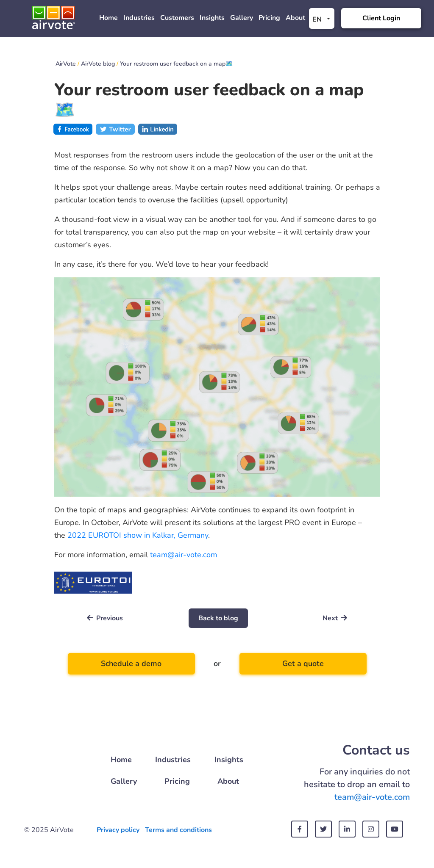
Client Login (381, 18)
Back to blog (218, 618)
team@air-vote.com (184, 555)
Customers (177, 18)
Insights (212, 18)
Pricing (269, 18)
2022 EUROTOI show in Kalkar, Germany (138, 535)
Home (108, 18)
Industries (139, 18)
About (295, 18)
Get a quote (303, 663)
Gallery (242, 18)
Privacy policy (118, 830)
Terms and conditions (178, 830)
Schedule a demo (131, 663)
